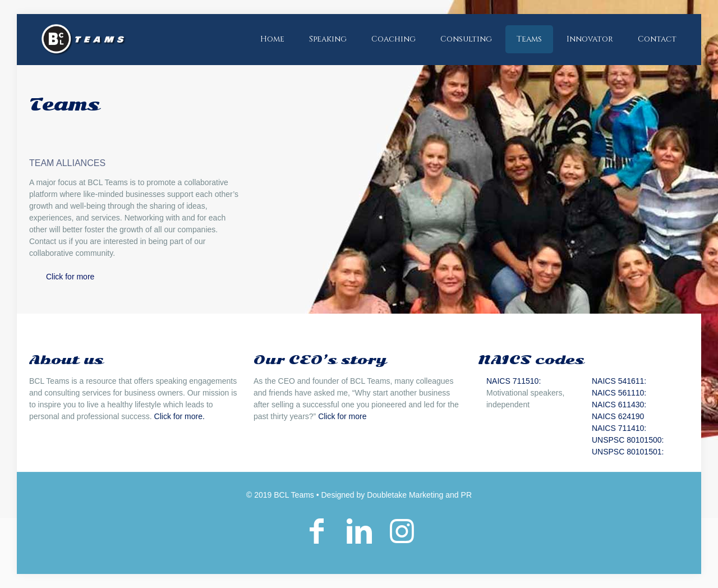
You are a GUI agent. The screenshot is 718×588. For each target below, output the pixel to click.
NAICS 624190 (618, 416)
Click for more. (179, 416)
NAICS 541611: (619, 381)
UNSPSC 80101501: (628, 452)
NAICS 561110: (619, 393)
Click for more (70, 277)
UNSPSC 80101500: (628, 440)
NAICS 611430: (619, 405)
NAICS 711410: (619, 428)
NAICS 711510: (514, 381)
